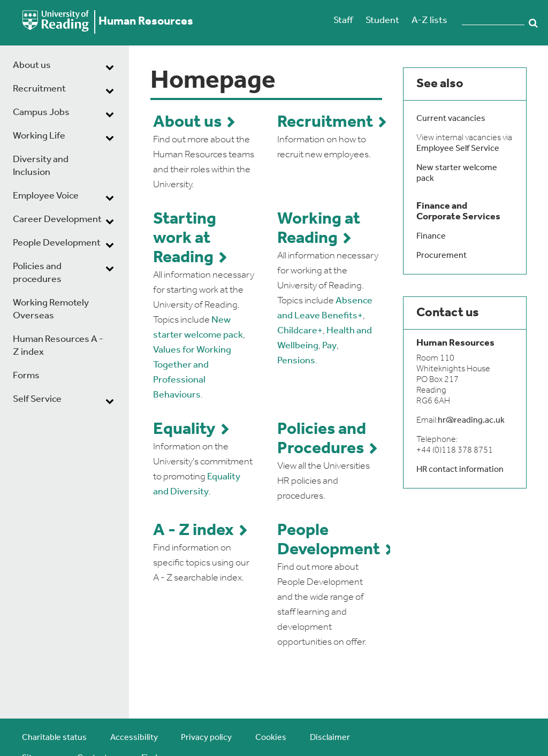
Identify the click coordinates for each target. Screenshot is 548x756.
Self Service (37, 399)
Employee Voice (46, 196)
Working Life (39, 136)
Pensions (296, 361)
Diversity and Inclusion (41, 166)
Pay (329, 346)
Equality (184, 430)
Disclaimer (330, 738)
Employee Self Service (458, 149)
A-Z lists (429, 21)
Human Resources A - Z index (58, 346)
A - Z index (193, 531)
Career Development (57, 220)
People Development (57, 243)
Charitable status (54, 738)
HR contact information (460, 470)
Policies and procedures (37, 273)
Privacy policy (206, 738)
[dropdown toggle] (110, 67)
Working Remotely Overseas (51, 310)
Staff (343, 21)
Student (382, 21)
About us (32, 66)
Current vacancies (451, 119)
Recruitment (39, 89)
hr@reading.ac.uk (471, 421)
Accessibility (134, 738)
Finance (431, 236)
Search (534, 23)
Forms (26, 376)
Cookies (271, 738)
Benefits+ (342, 316)
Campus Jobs (41, 113)
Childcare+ (300, 331)
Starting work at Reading (185, 239)
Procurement (442, 256)
